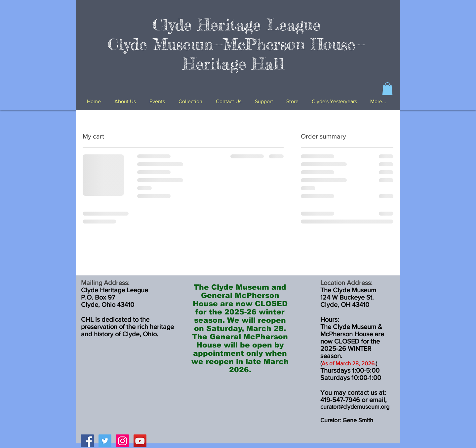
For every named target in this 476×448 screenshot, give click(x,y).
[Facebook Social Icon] (87, 441)
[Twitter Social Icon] (105, 441)
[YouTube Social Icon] (140, 441)
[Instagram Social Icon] (122, 441)
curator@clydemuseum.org (355, 407)
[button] (387, 89)
